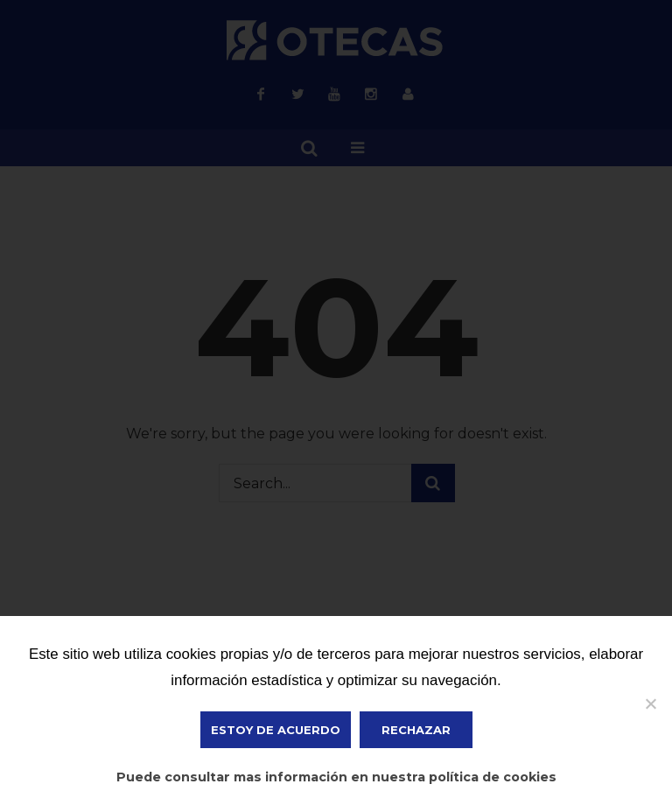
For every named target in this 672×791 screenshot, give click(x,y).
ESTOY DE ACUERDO (276, 730)
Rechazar (416, 730)
